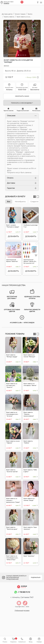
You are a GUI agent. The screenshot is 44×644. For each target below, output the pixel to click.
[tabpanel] (22, 242)
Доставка (22, 183)
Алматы (6, 3)
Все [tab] (9, 202)
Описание (22, 116)
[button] (18, 55)
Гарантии (22, 188)
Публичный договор (22, 623)
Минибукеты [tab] (20, 202)
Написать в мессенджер (21, 103)
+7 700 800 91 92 (22, 605)
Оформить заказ (22, 96)
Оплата (22, 178)
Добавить (13, 236)
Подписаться (36, 590)
